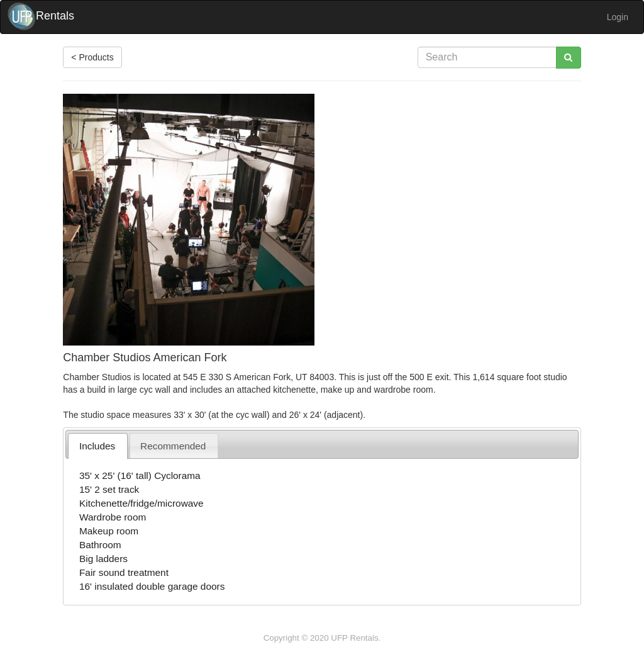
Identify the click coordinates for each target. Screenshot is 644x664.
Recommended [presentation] (173, 446)
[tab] (97, 446)
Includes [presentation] (97, 446)
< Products (92, 57)
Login (618, 17)
